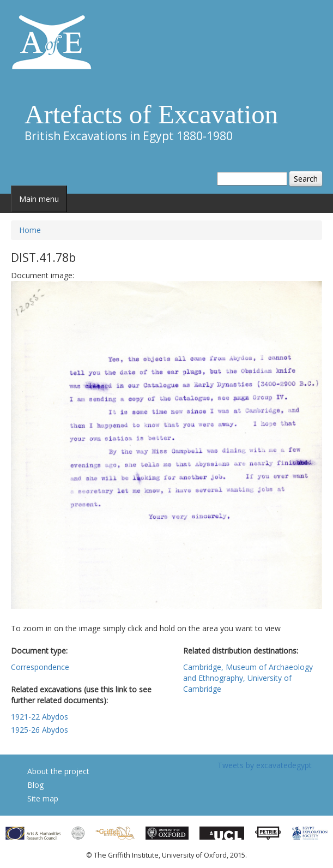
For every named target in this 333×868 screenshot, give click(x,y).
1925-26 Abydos (40, 730)
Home (30, 230)
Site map (43, 798)
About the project (58, 771)
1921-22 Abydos (40, 717)
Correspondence (40, 667)
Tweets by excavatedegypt (265, 765)
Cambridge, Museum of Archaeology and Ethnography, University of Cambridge (248, 678)
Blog (35, 785)
